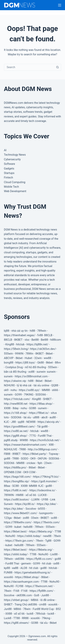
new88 (47, 536)
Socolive (31, 509)
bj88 (7, 331)
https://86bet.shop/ (27, 577)
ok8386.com (24, 595)
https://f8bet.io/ (39, 413)
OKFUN (42, 459)
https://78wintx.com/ (47, 522)
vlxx (27, 340)
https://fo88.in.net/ (16, 490)
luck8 (30, 614)
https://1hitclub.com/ (17, 399)
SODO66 (41, 395)
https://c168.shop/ (16, 413)
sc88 (54, 518)
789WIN (9, 495)
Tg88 (48, 541)
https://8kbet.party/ (35, 454)
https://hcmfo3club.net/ (45, 440)
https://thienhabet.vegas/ (20, 335)
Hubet (28, 358)
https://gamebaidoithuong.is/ (32, 572)
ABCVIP (9, 358)
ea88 (15, 568)
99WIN (19, 354)
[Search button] (58, 67)
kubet (18, 527)
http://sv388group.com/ (43, 449)
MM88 (46, 390)
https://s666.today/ (29, 536)
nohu (14, 390)
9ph (40, 463)
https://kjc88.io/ (25, 504)
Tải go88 (42, 427)
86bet (32, 468)
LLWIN (35, 500)
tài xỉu (27, 417)
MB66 (34, 600)
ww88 (47, 358)
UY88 (45, 500)
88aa (7, 486)
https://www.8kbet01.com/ (21, 513)
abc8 (44, 417)
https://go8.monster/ (44, 481)
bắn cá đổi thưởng (15, 372)
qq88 (21, 422)
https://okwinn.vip (15, 381)
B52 (58, 609)
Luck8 (8, 618)
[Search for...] (29, 67)
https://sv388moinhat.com (31, 376)
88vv (58, 363)
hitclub (20, 344)
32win (38, 358)
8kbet (49, 354)
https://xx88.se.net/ (16, 431)
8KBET (18, 340)
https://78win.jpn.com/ (19, 541)
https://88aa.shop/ (41, 404)
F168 (24, 591)
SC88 (15, 486)
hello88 (28, 527)
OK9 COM (29, 472)
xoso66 (8, 577)
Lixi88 (54, 554)
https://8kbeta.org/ (41, 532)
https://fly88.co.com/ (39, 559)
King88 (10, 344)
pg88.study (11, 440)
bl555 (42, 509)
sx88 (56, 563)
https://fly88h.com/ (42, 591)
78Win (29, 354)
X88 (51, 445)
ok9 (6, 390)
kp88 (7, 568)
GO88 (32, 408)
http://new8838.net (16, 404)
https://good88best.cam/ (19, 427)
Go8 (36, 595)
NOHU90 (9, 385)
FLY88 (19, 586)
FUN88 (8, 572)
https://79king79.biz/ (46, 477)
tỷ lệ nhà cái (24, 385)
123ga (8, 518)
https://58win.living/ (16, 349)
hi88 (32, 331)
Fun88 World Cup (43, 609)
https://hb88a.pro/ (15, 468)
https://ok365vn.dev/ (43, 349)
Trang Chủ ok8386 (26, 604)
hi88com (56, 340)
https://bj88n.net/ (37, 344)
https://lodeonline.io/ (42, 490)
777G (33, 436)
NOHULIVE (11, 449)
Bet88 (35, 340)
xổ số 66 (31, 495)
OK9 (33, 459)
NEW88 (31, 422)
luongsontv (46, 513)
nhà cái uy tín (20, 331)
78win (57, 536)
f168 (16, 591)
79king (46, 618)
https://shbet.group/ (16, 600)
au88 (53, 417)
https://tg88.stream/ (17, 623)
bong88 (9, 363)
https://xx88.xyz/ (29, 390)
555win (8, 354)
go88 (7, 459)
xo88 (31, 372)
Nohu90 (10, 536)
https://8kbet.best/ (16, 532)
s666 (55, 390)
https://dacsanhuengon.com (21, 582)
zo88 (26, 518)
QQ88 (55, 385)
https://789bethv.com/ (18, 522)
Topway (53, 454)
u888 (36, 417)
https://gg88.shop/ (16, 436)
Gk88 (41, 363)
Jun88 (45, 595)
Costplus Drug (14, 367)
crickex (31, 463)
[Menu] (60, 5)
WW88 (24, 440)
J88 (13, 422)
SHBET (47, 399)
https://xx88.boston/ (17, 500)
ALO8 (24, 568)
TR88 (22, 449)
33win (35, 518)
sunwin (41, 372)
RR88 (25, 618)
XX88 (7, 408)
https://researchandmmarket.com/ (25, 445)
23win (48, 463)
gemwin (26, 563)
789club (40, 614)
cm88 (43, 604)
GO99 (18, 395)
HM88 (20, 495)
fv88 (40, 335)
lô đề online (47, 600)
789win (42, 331)
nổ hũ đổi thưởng (35, 367)
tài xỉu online (41, 385)
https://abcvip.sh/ (49, 422)
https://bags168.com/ (18, 477)
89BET (16, 454)
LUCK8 (42, 495)
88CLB (48, 335)
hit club (47, 563)
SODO (24, 459)
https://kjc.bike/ (47, 504)
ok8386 (20, 559)
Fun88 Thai (45, 436)
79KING (29, 395)
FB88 (7, 454)
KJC (6, 422)
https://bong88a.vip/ (17, 481)
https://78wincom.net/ (39, 586)
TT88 (58, 532)
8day (16, 408)
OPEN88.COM (13, 472)
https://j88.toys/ (25, 363)
